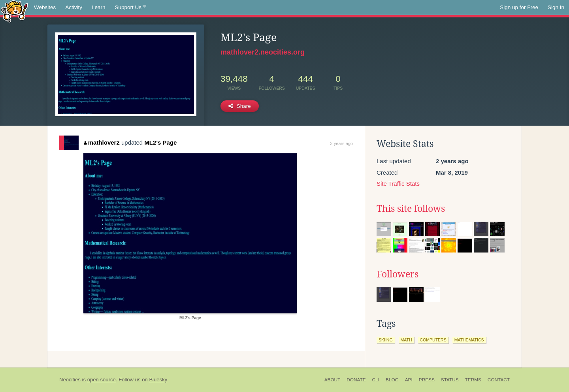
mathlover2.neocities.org (263, 52)
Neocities (70, 380)
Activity (74, 7)
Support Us (131, 8)
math (406, 340)
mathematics (469, 340)
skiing (386, 340)
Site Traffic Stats (398, 184)
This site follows (411, 209)
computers (433, 340)
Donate (356, 380)
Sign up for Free (519, 7)
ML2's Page (160, 142)
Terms (473, 380)
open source (102, 380)
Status (450, 380)
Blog (392, 380)
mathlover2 (102, 142)
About (333, 380)
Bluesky (158, 380)
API (409, 380)
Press (427, 380)
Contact (499, 380)
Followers (398, 274)
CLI (376, 380)
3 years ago (342, 143)
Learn (99, 7)
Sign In (556, 7)
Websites (45, 7)
